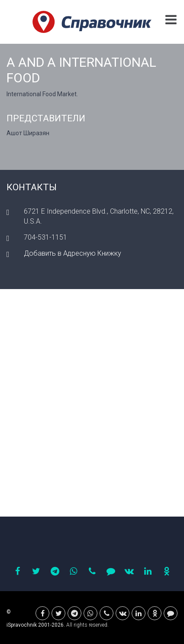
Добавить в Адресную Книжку (73, 253)
